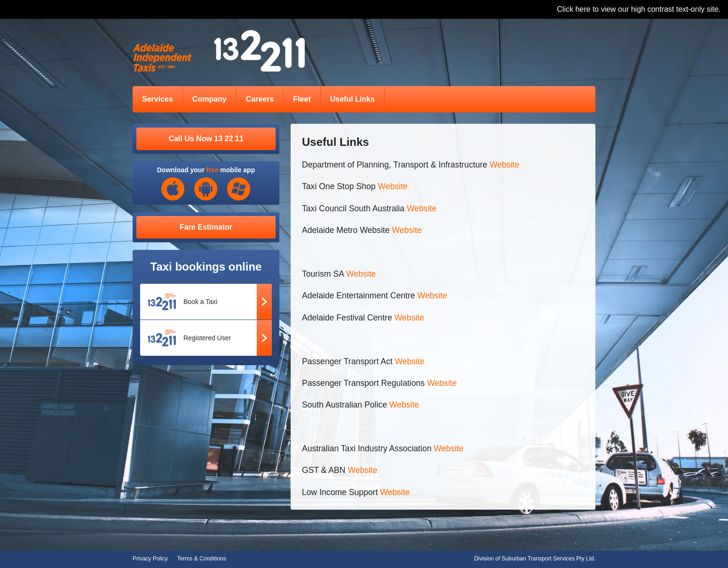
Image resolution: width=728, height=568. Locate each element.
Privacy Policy (150, 559)
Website (504, 165)
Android (206, 189)
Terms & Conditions (202, 559)
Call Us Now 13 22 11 (206, 139)
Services (158, 99)
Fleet (302, 99)
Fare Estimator (206, 227)
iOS (173, 189)
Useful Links (352, 99)
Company (210, 99)
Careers (260, 99)
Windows (239, 189)
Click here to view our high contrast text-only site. (639, 9)
